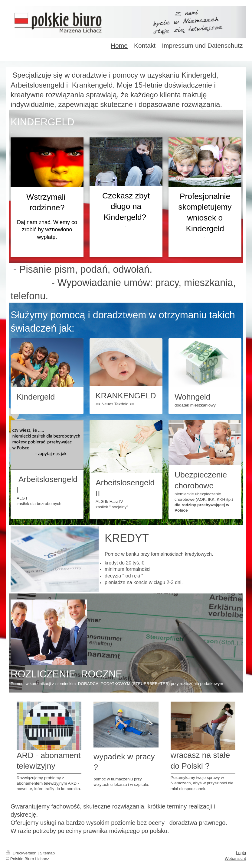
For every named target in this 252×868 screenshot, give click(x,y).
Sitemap (47, 853)
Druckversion (22, 853)
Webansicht (235, 858)
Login (241, 853)
